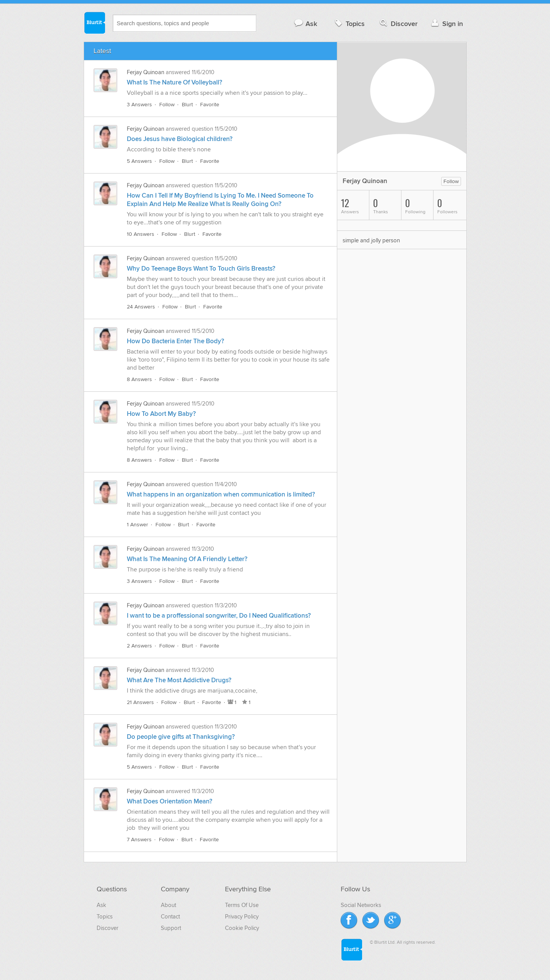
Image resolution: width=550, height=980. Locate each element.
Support (171, 928)
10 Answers (141, 234)
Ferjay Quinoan (146, 72)
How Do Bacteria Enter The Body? (176, 341)
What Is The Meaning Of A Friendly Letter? (187, 559)
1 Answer (137, 525)
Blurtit (94, 23)
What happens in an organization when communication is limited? (221, 495)
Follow (167, 105)
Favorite (210, 105)
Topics (349, 24)
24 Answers (141, 307)
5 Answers (139, 161)
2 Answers (139, 646)
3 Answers (139, 105)
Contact (170, 917)
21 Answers (140, 702)
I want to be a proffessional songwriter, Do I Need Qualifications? (219, 616)
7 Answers (139, 840)
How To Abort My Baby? (161, 414)
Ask (305, 24)
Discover (398, 24)
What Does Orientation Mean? (170, 802)
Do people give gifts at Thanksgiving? (181, 737)
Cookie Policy (242, 928)
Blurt (187, 105)
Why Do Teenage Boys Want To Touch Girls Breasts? (201, 269)
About (168, 905)
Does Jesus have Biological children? (180, 139)
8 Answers (139, 379)
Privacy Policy (242, 917)
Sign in (446, 24)
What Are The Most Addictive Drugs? (179, 680)
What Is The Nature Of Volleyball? (175, 83)
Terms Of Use (242, 905)
